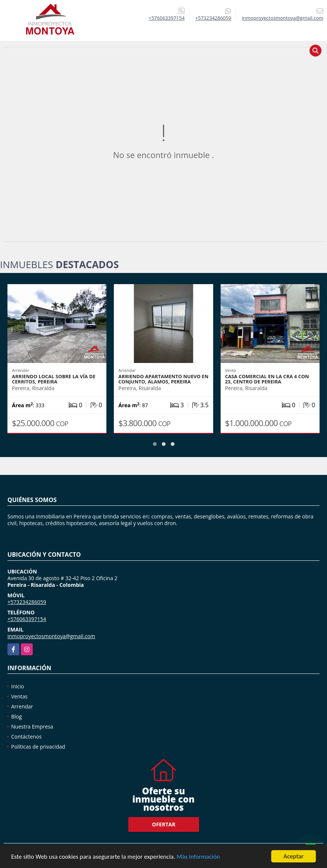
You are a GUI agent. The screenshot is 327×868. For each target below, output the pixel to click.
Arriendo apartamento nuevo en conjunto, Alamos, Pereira (163, 379)
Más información (198, 857)
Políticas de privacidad (38, 747)
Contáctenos (26, 737)
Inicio (18, 686)
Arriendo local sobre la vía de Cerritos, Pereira (54, 379)
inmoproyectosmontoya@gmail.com (51, 636)
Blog (17, 716)
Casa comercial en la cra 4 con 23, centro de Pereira (267, 379)
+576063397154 (167, 18)
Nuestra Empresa (32, 726)
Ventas (19, 696)
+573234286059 (213, 18)
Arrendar (22, 706)
